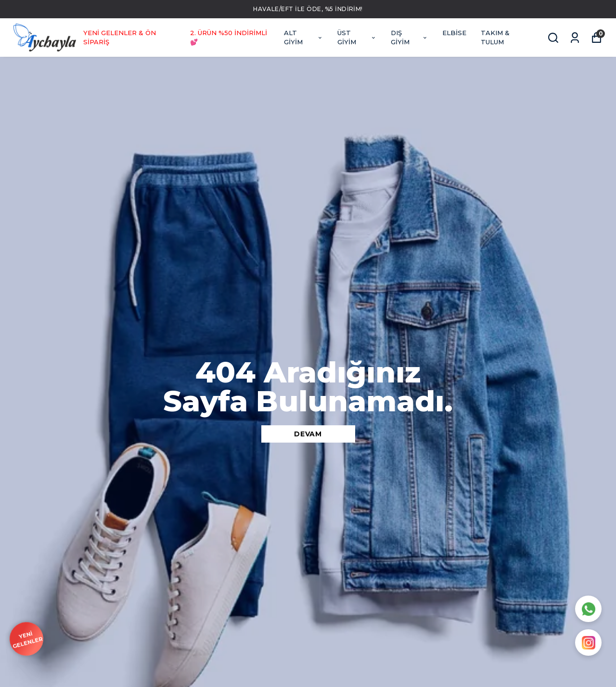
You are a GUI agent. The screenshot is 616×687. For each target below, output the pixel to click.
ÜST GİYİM (357, 38)
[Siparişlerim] (575, 38)
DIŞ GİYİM (409, 38)
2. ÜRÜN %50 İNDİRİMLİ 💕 (229, 38)
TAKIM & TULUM (495, 38)
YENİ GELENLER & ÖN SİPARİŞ (120, 38)
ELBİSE (454, 33)
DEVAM (308, 434)
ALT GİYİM (303, 38)
